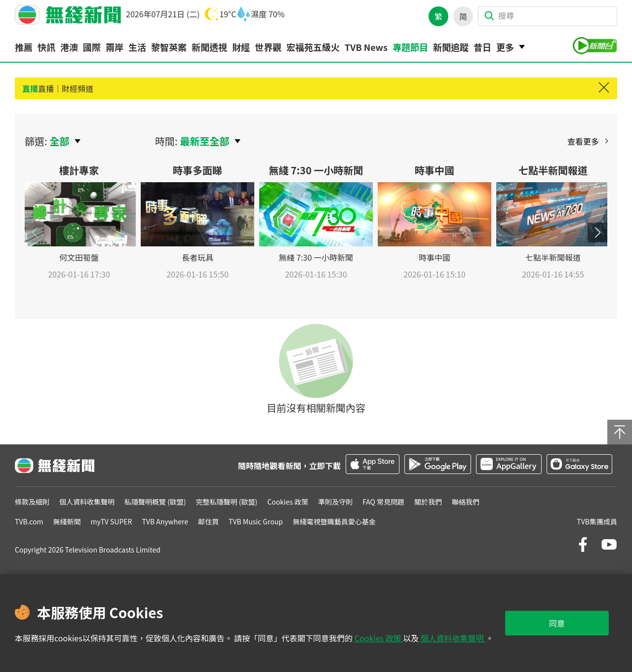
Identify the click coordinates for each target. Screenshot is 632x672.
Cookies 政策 (378, 638)
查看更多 (583, 141)
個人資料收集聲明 (452, 638)
